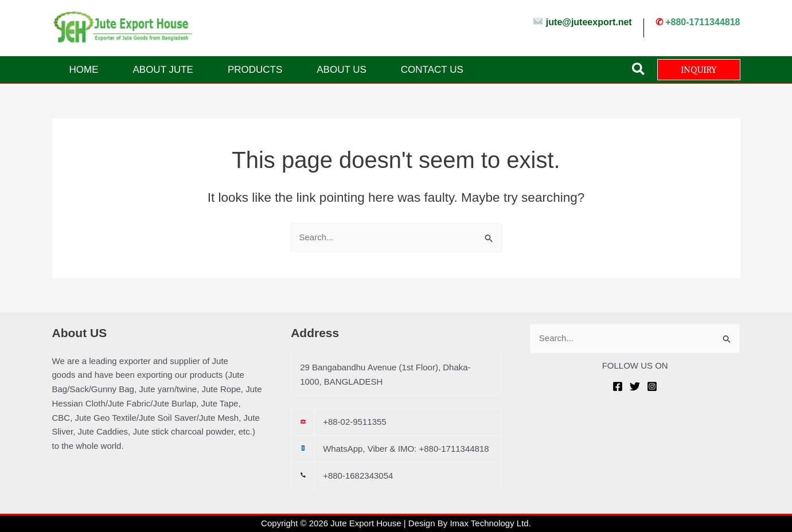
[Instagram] (652, 386)
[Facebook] (618, 386)
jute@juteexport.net (589, 22)
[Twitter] (635, 386)
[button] (639, 70)
